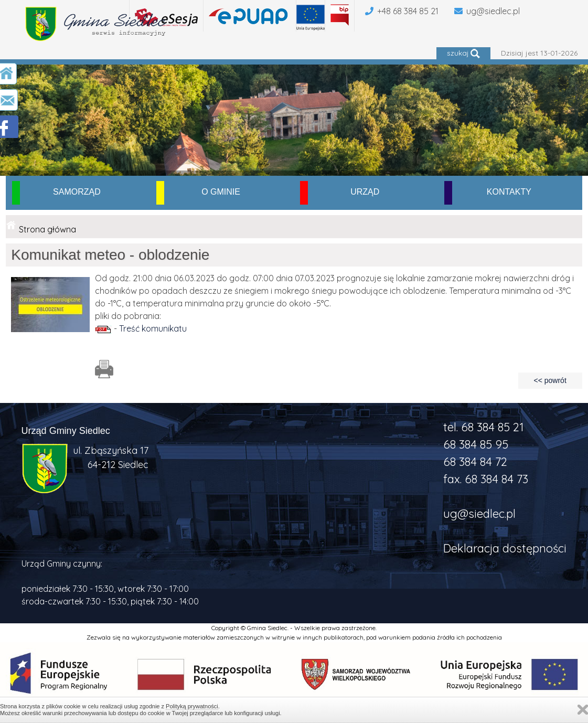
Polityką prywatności (192, 706)
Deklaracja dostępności (505, 548)
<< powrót (550, 380)
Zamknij (583, 710)
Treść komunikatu (153, 328)
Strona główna (47, 229)
